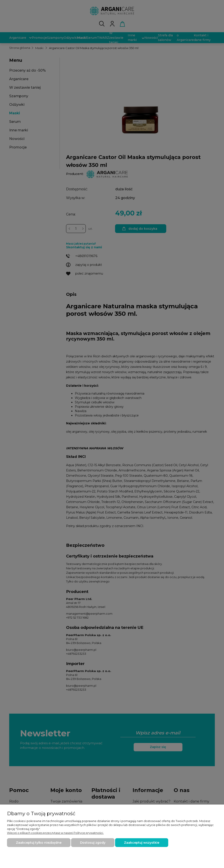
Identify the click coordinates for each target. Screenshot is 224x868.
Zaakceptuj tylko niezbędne (39, 843)
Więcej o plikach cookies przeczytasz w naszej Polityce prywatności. (55, 833)
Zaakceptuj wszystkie (142, 843)
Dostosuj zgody (93, 843)
